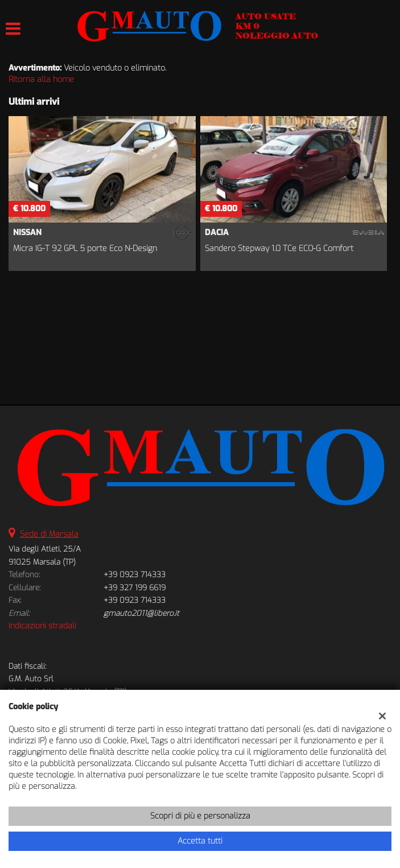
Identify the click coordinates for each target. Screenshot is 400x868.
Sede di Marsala (49, 534)
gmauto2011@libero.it (141, 613)
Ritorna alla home (41, 79)
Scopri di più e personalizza (200, 816)
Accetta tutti (200, 841)
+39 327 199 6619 (135, 588)
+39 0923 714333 (135, 575)
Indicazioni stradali (42, 626)
